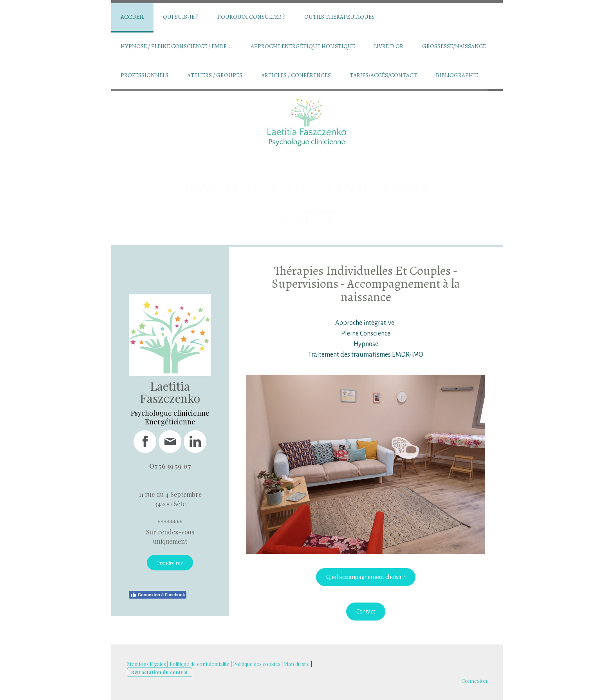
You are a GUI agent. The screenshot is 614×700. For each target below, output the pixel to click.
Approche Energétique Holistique (303, 46)
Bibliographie (457, 75)
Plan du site (297, 664)
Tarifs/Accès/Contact (383, 75)
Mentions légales (146, 664)
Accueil (132, 17)
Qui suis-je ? (181, 17)
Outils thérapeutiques (340, 17)
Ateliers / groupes (215, 75)
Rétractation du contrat (160, 672)
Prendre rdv (170, 563)
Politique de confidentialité (200, 664)
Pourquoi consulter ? (251, 17)
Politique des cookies (257, 664)
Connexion (474, 681)
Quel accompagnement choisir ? (366, 577)
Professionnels (144, 75)
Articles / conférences (296, 75)
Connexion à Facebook (158, 595)
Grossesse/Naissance (454, 46)
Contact (366, 612)
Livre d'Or (389, 46)
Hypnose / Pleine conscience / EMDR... (176, 46)
